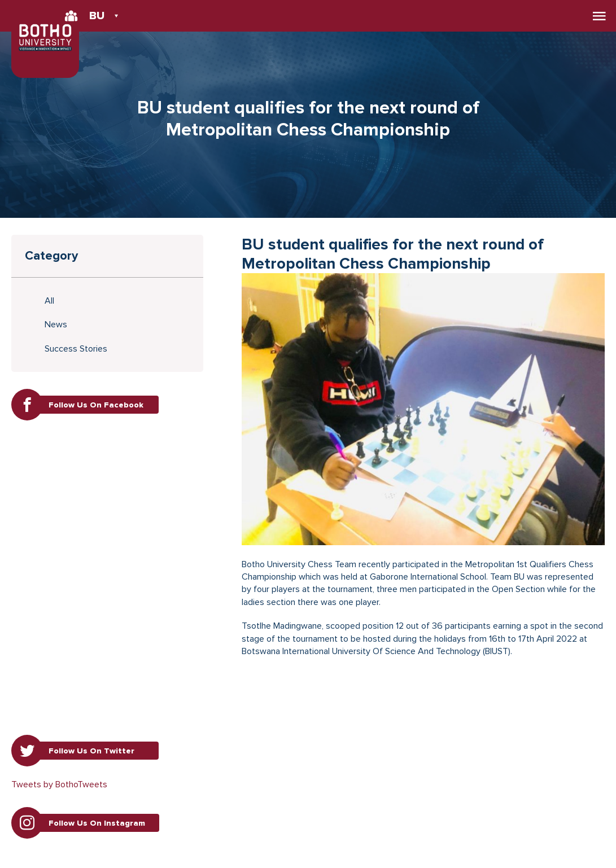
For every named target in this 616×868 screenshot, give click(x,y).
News (56, 325)
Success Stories (76, 349)
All (49, 301)
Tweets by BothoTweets (59, 784)
